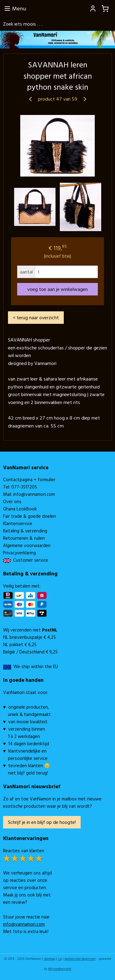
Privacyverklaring (19, 553)
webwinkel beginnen (80, 959)
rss (60, 959)
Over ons (12, 501)
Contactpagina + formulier (29, 479)
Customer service (29, 560)
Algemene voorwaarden (27, 545)
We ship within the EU (36, 666)
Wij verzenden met (30, 630)
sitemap (50, 959)
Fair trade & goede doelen (29, 516)
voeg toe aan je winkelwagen (57, 289)
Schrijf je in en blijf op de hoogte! (42, 822)
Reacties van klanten (24, 851)
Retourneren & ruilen (24, 538)
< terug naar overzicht (36, 317)
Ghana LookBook (20, 509)
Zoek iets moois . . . (23, 24)
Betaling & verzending (25, 531)
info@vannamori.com (34, 494)
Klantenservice (18, 523)
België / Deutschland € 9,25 (30, 652)
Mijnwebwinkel (60, 969)
